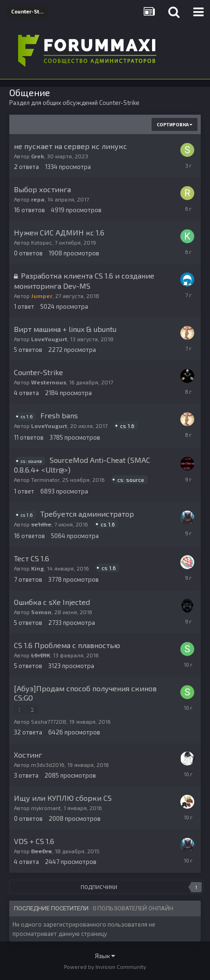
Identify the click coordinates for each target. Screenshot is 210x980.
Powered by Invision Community (105, 967)
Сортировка (175, 124)
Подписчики (99, 887)
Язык (105, 956)
